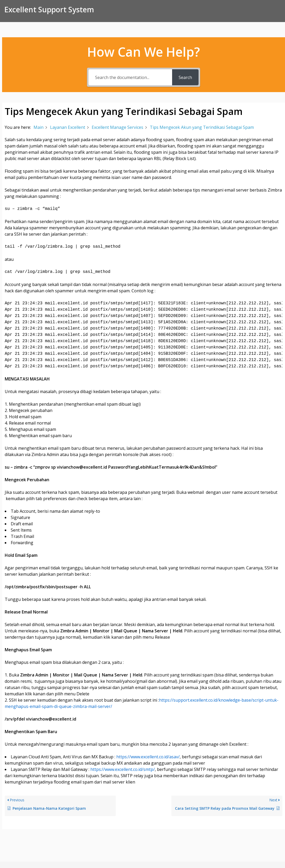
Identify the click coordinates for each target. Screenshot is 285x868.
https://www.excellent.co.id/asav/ (148, 757)
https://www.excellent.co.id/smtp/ (123, 769)
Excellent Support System (49, 9)
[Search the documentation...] (130, 77)
